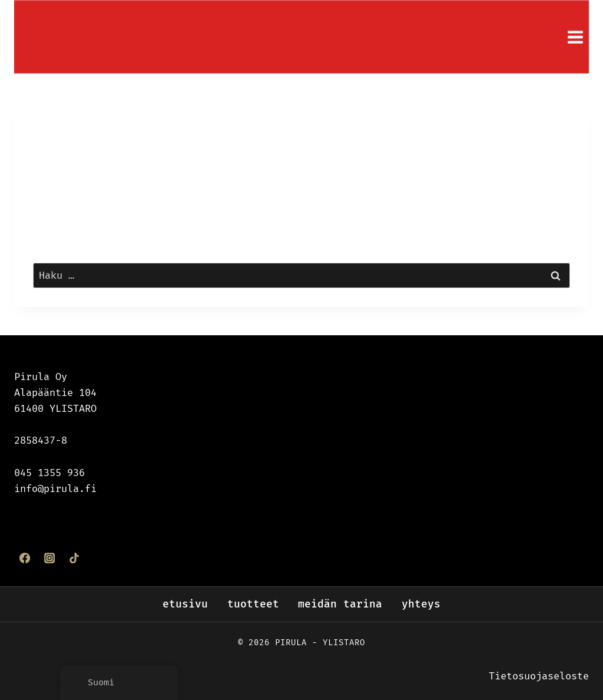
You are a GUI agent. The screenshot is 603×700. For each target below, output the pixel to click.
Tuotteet (253, 604)
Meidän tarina (340, 604)
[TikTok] (74, 557)
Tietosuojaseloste (539, 676)
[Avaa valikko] (575, 37)
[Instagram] (49, 557)
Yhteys (421, 604)
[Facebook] (25, 557)
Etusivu (185, 604)
